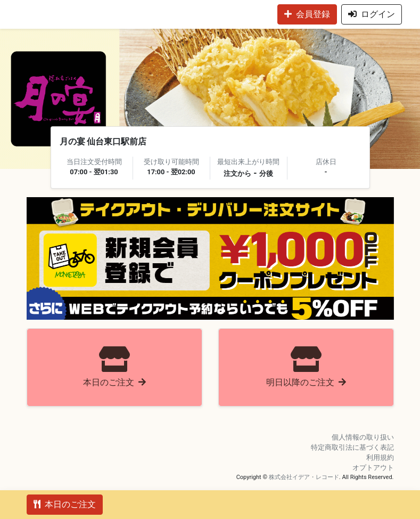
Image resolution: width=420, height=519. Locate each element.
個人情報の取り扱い (363, 437)
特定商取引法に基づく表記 (352, 447)
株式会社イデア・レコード (304, 477)
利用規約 (380, 457)
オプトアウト (373, 468)
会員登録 (307, 14)
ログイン (372, 14)
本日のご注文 (65, 504)
